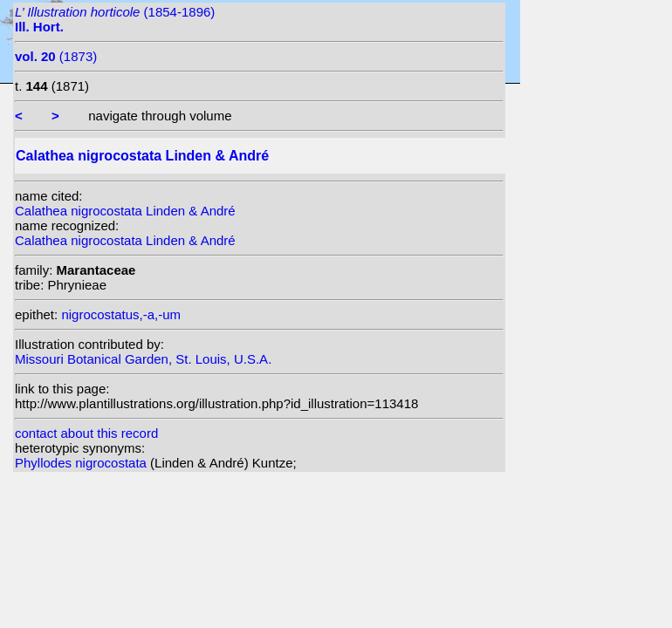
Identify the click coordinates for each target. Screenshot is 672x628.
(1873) (56, 56)
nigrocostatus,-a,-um (121, 314)
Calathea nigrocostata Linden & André (125, 211)
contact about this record (86, 433)
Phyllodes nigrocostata (82, 463)
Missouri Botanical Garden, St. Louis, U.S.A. (143, 359)
